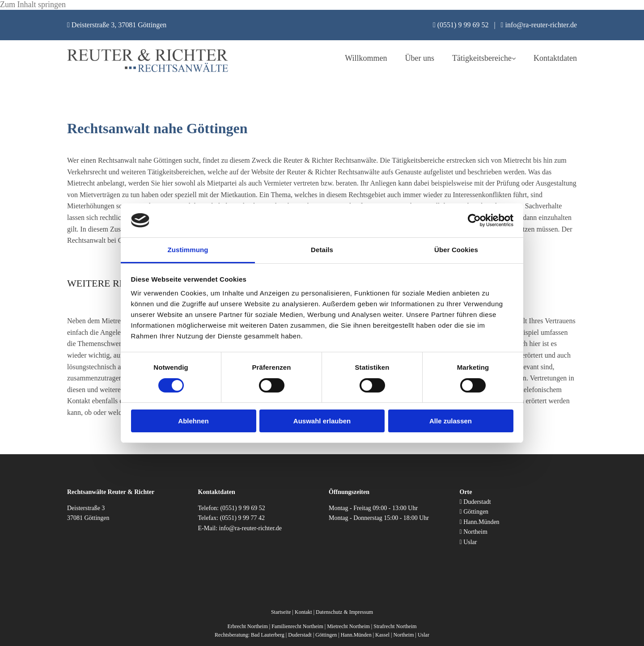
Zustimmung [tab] (188, 250)
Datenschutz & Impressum (344, 612)
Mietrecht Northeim (348, 626)
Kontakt (303, 612)
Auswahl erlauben (322, 421)
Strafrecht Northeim (395, 626)
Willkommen (366, 58)
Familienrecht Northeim (297, 626)
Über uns (420, 58)
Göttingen (476, 512)
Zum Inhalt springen (33, 4)
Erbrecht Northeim (247, 626)
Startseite (281, 612)
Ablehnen (193, 421)
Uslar (470, 542)
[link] (475, 59)
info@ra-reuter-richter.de (250, 528)
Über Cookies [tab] (456, 250)
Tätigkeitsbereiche (482, 58)
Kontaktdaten (555, 58)
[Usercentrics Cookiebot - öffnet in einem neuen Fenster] (474, 220)
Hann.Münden (481, 522)
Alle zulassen (451, 421)
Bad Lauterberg (268, 635)
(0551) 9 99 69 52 (242, 508)
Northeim (475, 532)
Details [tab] (322, 250)
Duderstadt (477, 502)
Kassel (382, 635)
